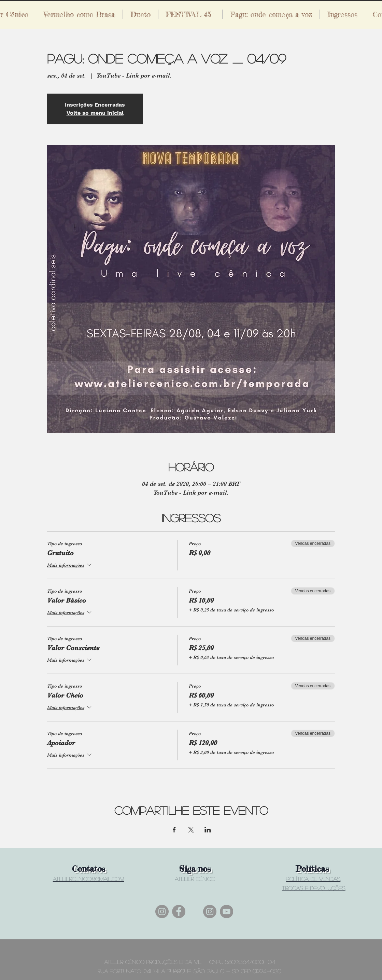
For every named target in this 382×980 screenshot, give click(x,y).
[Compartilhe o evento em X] (191, 830)
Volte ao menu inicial (95, 113)
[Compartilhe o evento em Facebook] (174, 830)
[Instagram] (162, 912)
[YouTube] (227, 912)
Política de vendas (313, 879)
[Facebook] (179, 912)
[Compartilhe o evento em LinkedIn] (208, 830)
